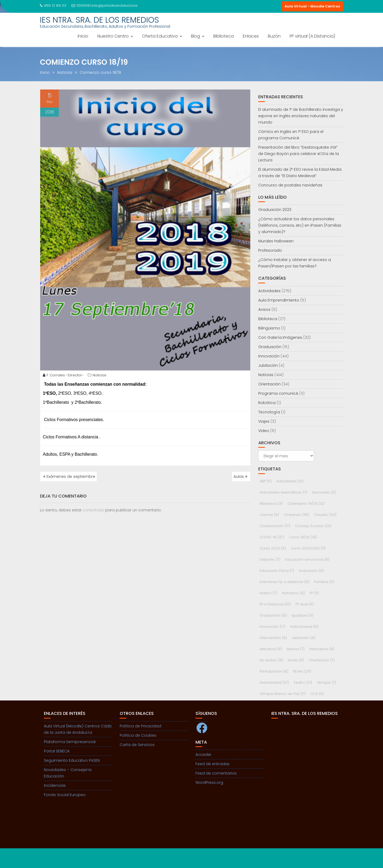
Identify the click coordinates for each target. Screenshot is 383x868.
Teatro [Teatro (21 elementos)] (303, 682)
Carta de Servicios (137, 745)
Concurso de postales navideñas (290, 185)
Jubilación (268, 365)
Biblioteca (224, 36)
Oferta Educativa (160, 36)
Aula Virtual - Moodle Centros (312, 6)
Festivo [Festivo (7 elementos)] (268, 593)
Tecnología (269, 412)
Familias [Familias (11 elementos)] (324, 582)
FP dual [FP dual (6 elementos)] (305, 604)
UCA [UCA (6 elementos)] (317, 694)
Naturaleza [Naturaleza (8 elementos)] (322, 649)
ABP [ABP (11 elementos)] (266, 481)
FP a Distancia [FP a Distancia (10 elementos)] (275, 604)
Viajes (264, 421)
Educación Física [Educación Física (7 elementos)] (277, 571)
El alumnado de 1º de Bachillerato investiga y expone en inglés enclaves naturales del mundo (301, 116)
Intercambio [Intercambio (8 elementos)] (273, 638)
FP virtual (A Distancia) (312, 36)
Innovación (269, 356)
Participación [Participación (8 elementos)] (274, 671)
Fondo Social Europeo (65, 795)
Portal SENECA (57, 751)
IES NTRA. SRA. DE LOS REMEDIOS (99, 20)
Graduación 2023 (275, 210)
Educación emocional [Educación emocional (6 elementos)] (307, 559)
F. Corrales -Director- (63, 375)
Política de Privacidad (140, 726)
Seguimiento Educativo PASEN (72, 760)
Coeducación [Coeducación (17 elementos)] (275, 526)
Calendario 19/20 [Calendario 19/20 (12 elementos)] (306, 504)
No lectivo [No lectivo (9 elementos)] (271, 660)
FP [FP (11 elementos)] (314, 593)
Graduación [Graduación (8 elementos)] (273, 615)
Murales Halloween (276, 241)
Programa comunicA (278, 393)
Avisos (264, 309)
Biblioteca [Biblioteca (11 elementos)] (271, 504)
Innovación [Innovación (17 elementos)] (272, 627)
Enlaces (251, 36)
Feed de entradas (213, 764)
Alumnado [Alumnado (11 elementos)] (324, 492)
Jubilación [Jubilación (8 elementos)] (304, 638)
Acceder (203, 755)
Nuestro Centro (113, 36)
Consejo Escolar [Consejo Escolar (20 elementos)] (313, 526)
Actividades (269, 291)
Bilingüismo (269, 328)
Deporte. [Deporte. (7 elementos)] (270, 559)
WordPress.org (209, 783)
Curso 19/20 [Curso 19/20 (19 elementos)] (303, 537)
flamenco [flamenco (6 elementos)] (293, 593)
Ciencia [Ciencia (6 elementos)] (269, 515)
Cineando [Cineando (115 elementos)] (296, 515)
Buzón (274, 36)
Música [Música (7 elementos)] (296, 649)
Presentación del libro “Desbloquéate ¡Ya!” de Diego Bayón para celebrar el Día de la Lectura (299, 154)
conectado (93, 510)
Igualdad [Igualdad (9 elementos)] (302, 615)
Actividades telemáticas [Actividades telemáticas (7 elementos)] (283, 492)
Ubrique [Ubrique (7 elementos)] (326, 682)
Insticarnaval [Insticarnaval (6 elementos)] (304, 627)
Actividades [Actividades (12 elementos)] (290, 481)
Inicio (83, 36)
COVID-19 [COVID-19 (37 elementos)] (272, 537)
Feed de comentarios (216, 773)
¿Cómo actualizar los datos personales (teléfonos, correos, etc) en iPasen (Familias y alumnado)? (300, 225)
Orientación (269, 384)
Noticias (99, 375)
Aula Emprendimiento (279, 300)
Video (264, 431)
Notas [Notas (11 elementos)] (296, 660)
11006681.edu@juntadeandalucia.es (105, 5)
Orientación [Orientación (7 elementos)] (322, 660)
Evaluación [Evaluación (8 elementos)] (311, 571)
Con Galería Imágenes (280, 337)
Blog (195, 36)
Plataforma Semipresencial (70, 742)
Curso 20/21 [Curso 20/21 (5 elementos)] (273, 548)
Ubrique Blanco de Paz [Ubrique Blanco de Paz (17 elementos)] (283, 694)
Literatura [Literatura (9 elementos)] (271, 649)
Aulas (239, 476)
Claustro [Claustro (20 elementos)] (325, 515)
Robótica (267, 403)
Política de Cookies (138, 735)
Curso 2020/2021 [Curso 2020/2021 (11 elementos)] (308, 548)
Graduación (270, 347)
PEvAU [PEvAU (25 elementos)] (302, 671)
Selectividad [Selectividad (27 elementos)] (274, 682)
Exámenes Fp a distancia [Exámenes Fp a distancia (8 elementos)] (284, 582)
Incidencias (55, 785)
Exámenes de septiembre (71, 476)
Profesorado (270, 250)
